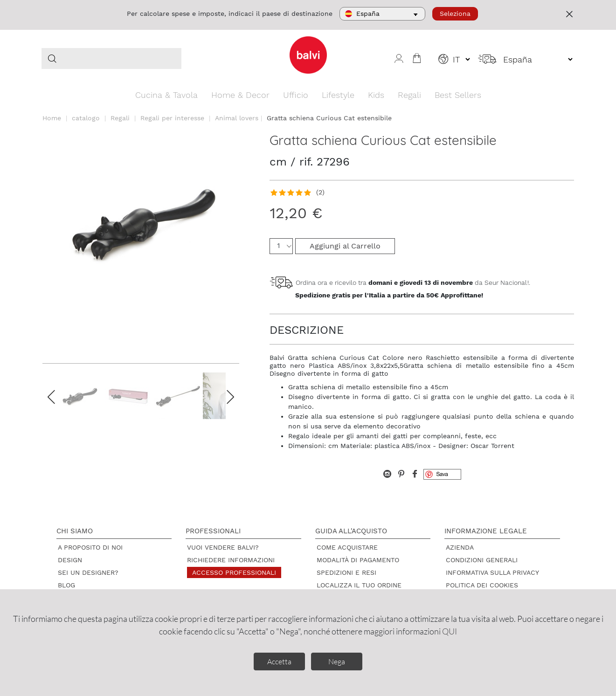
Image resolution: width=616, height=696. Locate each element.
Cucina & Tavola (166, 95)
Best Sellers (458, 95)
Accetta (279, 662)
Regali (409, 95)
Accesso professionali (234, 572)
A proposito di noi (90, 547)
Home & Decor (240, 95)
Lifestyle (338, 95)
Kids (376, 95)
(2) (320, 192)
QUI (450, 631)
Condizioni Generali (482, 560)
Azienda (460, 547)
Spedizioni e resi (346, 572)
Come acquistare (347, 547)
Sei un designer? (88, 572)
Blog (66, 585)
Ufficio (296, 95)
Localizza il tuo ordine (359, 585)
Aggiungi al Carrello (345, 246)
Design (70, 560)
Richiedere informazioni (231, 560)
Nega (337, 662)
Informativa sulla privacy (492, 572)
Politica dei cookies (482, 585)
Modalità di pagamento (358, 560)
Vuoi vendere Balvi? (223, 547)
